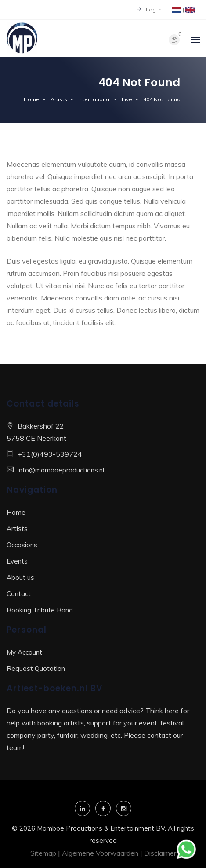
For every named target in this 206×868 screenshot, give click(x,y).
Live (127, 99)
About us (20, 577)
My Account (24, 652)
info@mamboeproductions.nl (61, 470)
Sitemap (43, 853)
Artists (59, 99)
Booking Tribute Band (40, 610)
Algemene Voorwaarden (100, 853)
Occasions (22, 545)
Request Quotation (36, 668)
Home (32, 99)
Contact (19, 594)
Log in (149, 9)
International (94, 99)
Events (17, 561)
